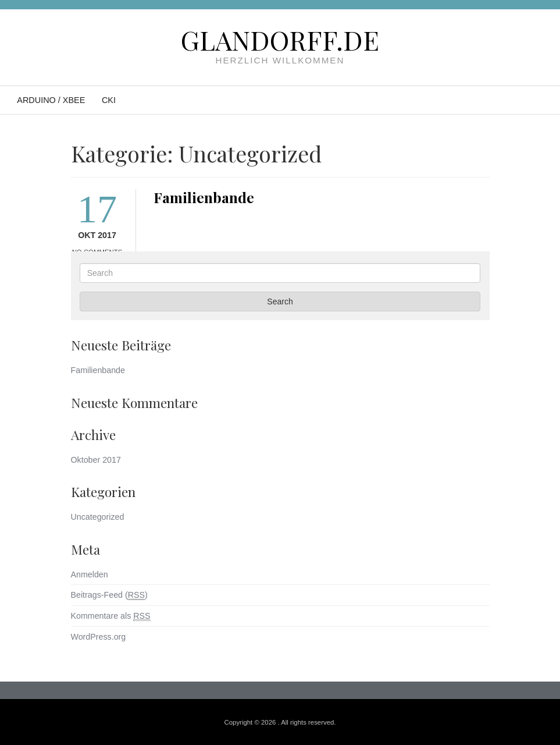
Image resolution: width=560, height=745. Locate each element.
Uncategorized (98, 517)
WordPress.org (99, 637)
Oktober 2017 (96, 460)
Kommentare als (111, 616)
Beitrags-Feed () (109, 595)
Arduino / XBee (51, 100)
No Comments (97, 252)
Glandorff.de (280, 40)
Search (280, 301)
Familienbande (204, 197)
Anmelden (90, 574)
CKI (109, 100)
